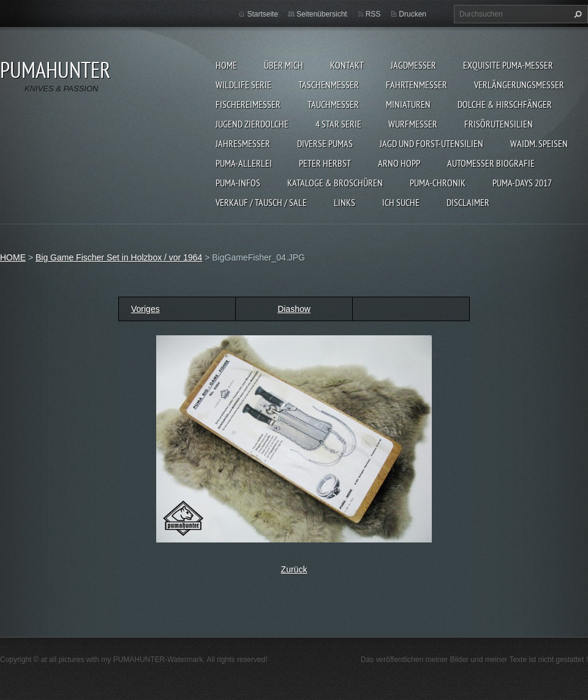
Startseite (262, 14)
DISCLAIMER (468, 202)
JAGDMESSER (413, 65)
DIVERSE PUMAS (325, 143)
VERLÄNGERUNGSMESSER (519, 85)
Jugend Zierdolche (252, 124)
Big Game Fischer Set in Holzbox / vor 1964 (119, 257)
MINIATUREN (408, 104)
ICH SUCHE (401, 202)
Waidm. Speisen (539, 143)
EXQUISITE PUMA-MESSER (508, 65)
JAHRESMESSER (243, 143)
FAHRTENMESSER (417, 85)
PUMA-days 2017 (522, 183)
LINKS (345, 202)
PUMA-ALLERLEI (244, 163)
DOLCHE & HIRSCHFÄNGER (505, 104)
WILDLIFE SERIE (243, 85)
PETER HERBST (325, 163)
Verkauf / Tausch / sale (261, 202)
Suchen (576, 14)
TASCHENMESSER (329, 85)
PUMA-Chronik (438, 183)
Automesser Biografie (491, 163)
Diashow (294, 309)
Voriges (145, 309)
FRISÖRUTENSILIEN (499, 124)
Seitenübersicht (322, 14)
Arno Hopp (399, 163)
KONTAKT (347, 65)
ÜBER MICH (284, 65)
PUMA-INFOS (238, 183)
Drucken (413, 14)
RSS (373, 14)
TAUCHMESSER (333, 104)
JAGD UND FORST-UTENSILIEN (432, 143)
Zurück (294, 569)
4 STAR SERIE (338, 124)
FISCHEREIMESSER (248, 104)
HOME (226, 65)
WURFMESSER (413, 124)
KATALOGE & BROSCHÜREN (335, 183)
